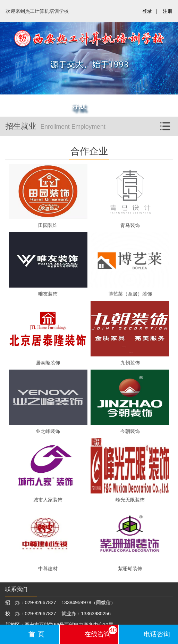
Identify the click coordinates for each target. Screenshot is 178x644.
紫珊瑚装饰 (130, 569)
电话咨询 (157, 634)
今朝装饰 (130, 431)
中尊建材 (48, 569)
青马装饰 (130, 225)
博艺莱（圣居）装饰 (130, 294)
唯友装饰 (48, 294)
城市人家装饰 (48, 500)
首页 (38, 634)
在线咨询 (101, 632)
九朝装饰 (130, 363)
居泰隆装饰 (48, 363)
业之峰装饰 (48, 431)
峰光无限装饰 (130, 500)
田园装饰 (48, 225)
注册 (168, 11)
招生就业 (92, 124)
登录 (147, 11)
